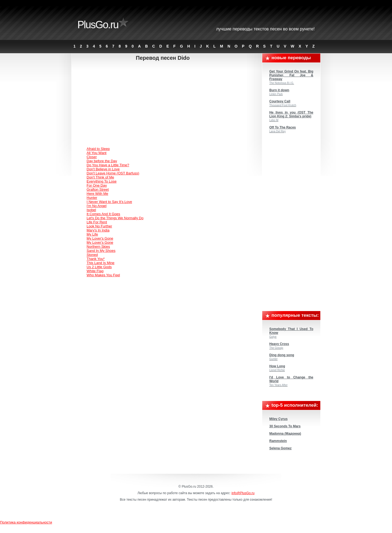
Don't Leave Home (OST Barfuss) (113, 173)
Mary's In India (98, 230)
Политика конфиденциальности (26, 522)
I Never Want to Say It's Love (109, 202)
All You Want (97, 153)
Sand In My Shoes (101, 251)
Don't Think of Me (100, 177)
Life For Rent (97, 222)
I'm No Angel (97, 206)
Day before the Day (102, 161)
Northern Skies (98, 247)
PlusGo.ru (98, 25)
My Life (92, 234)
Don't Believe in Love (103, 169)
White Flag (95, 271)
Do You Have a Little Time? (108, 165)
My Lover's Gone (100, 238)
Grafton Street (98, 189)
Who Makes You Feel (103, 275)
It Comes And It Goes (103, 214)
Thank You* (96, 259)
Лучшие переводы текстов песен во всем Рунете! (265, 29)
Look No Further (99, 226)
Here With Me (97, 194)
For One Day (97, 185)
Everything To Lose (102, 181)
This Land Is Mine (101, 263)
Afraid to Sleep (98, 149)
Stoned (92, 255)
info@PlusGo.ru (243, 493)
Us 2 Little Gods (99, 267)
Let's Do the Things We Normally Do (115, 218)
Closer (92, 157)
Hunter (92, 198)
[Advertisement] (167, 105)
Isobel (91, 210)
